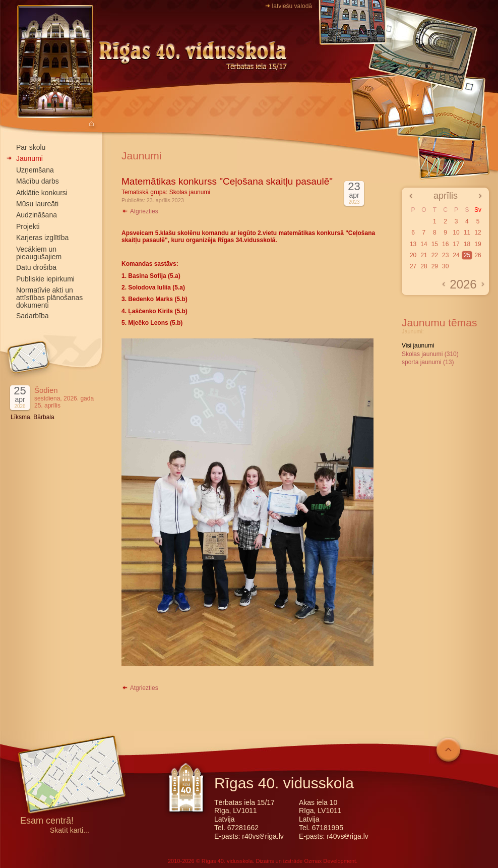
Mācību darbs (38, 181)
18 (467, 244)
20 (413, 255)
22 (435, 255)
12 (478, 233)
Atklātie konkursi (42, 193)
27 (413, 266)
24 (456, 255)
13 (413, 244)
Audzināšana (37, 215)
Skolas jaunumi (190, 192)
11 (467, 233)
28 (424, 266)
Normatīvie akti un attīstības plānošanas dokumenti (49, 298)
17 (456, 244)
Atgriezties (140, 211)
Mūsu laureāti (37, 204)
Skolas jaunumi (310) (430, 354)
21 (424, 255)
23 (445, 255)
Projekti (28, 226)
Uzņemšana (35, 170)
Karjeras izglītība (42, 238)
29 (435, 266)
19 (478, 244)
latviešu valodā (292, 6)
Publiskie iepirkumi (45, 279)
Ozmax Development (330, 861)
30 (445, 266)
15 (435, 244)
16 (445, 244)
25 (467, 255)
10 (456, 233)
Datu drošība (36, 267)
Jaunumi (29, 158)
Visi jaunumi (418, 345)
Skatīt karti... (70, 830)
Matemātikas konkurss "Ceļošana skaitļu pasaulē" (227, 181)
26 (478, 255)
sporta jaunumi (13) (428, 362)
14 (424, 244)
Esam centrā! (47, 821)
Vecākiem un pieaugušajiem (39, 253)
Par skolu (31, 147)
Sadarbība (33, 316)
